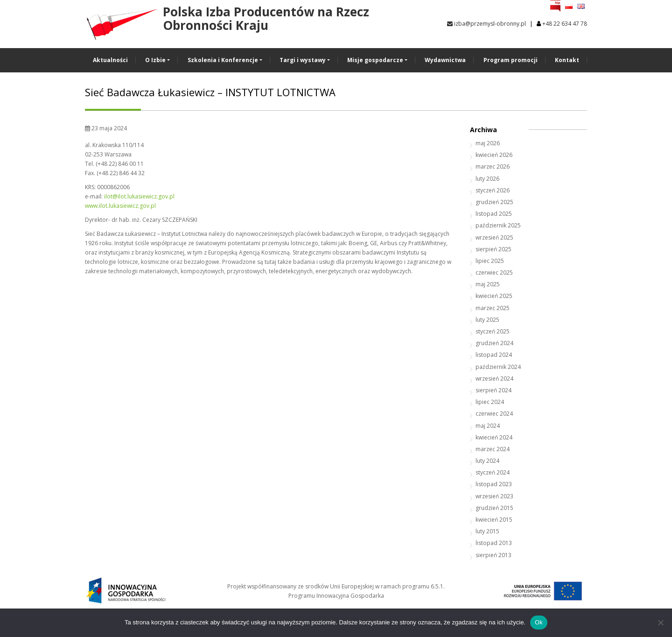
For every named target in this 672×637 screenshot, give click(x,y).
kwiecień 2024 (494, 437)
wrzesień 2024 (494, 379)
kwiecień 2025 (494, 296)
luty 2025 (487, 320)
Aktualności (110, 60)
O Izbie (155, 60)
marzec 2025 (493, 308)
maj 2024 (488, 426)
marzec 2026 (493, 166)
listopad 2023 (494, 484)
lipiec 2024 (490, 402)
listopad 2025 (494, 214)
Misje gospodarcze (375, 60)
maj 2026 (488, 143)
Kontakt (567, 60)
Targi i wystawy (303, 60)
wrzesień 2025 (494, 237)
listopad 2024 (494, 355)
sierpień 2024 (493, 390)
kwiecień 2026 (494, 155)
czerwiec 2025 (494, 272)
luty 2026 (487, 179)
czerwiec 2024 (494, 414)
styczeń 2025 (493, 331)
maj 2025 (488, 284)
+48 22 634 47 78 (565, 24)
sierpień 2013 (493, 555)
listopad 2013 (494, 543)
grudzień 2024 (494, 343)
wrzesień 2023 (494, 496)
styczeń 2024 (493, 472)
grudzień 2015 (494, 508)
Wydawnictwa (445, 60)
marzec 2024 (493, 449)
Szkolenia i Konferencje (223, 60)
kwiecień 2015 (494, 520)
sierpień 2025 (493, 249)
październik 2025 (498, 225)
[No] (660, 623)
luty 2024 (487, 461)
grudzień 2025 (494, 202)
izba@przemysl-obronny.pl (486, 24)
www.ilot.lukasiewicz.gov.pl (120, 206)
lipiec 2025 (490, 261)
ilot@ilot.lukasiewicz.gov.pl (139, 196)
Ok (539, 622)
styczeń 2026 (493, 190)
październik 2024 (498, 367)
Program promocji (511, 60)
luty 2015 (487, 531)
